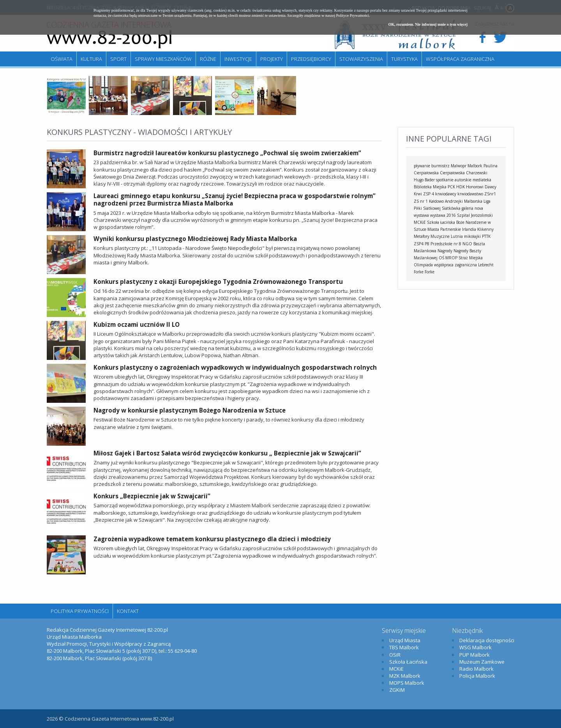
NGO (467, 244)
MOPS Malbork (407, 683)
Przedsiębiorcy (311, 59)
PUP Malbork (475, 655)
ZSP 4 (429, 194)
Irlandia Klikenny (478, 229)
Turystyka (404, 59)
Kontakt (128, 611)
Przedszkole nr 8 (446, 244)
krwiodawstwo (470, 194)
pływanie (422, 166)
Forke (430, 272)
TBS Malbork (404, 647)
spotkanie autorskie (454, 180)
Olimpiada (423, 265)
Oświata (62, 59)
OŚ (441, 258)
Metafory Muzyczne (432, 236)
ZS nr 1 (421, 201)
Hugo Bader (424, 180)
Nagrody (445, 251)
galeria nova (472, 208)
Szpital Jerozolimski (475, 215)
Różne (208, 59)
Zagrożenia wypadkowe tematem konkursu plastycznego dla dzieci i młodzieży (212, 539)
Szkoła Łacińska (441, 222)
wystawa (421, 215)
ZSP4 (419, 244)
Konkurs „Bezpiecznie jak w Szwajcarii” (152, 496)
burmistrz (440, 166)
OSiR (395, 655)
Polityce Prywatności (352, 15)
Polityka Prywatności (80, 611)
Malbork (475, 166)
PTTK (486, 236)
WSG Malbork (475, 647)
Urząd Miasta (405, 640)
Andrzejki (454, 201)
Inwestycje (238, 59)
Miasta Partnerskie (444, 229)
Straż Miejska (471, 258)
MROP (451, 258)
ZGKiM (397, 690)
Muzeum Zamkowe (482, 662)
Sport (118, 59)
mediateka (482, 180)
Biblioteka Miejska (430, 187)
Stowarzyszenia (361, 59)
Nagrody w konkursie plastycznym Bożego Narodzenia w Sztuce (190, 410)
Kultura (91, 59)
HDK (460, 187)
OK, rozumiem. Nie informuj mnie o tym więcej (428, 24)
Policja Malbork (477, 676)
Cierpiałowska (452, 173)
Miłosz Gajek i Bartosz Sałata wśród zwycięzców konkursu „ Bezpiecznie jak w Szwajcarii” (227, 453)
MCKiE (420, 222)
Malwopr (459, 166)
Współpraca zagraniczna (460, 59)
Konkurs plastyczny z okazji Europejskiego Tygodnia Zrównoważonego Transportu (218, 282)
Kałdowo (436, 201)
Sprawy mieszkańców (163, 59)
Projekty (272, 59)
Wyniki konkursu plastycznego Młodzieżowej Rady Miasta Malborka (195, 239)
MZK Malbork (405, 676)
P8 (427, 244)
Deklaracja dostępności (487, 640)
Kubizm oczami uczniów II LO (137, 324)
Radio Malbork (476, 669)
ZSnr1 (490, 194)
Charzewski (477, 173)
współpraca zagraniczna (455, 265)
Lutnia (457, 236)
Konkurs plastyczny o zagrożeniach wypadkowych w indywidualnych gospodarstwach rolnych (235, 367)
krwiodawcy (446, 194)
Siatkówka (451, 208)
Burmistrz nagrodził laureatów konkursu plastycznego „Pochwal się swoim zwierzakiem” (227, 153)
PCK (451, 187)
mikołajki (472, 236)
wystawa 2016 (443, 215)
